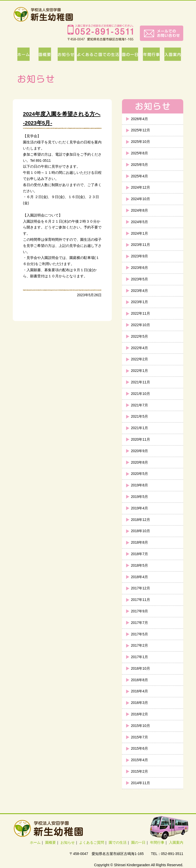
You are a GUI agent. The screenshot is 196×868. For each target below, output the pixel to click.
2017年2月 (139, 645)
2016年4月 (139, 691)
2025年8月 (139, 153)
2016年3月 (139, 703)
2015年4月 (139, 760)
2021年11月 (140, 382)
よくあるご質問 (92, 842)
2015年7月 (139, 737)
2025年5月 (139, 165)
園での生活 (118, 842)
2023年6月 (139, 268)
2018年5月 (139, 565)
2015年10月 (140, 726)
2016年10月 (140, 668)
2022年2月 (139, 359)
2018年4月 (139, 577)
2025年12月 (140, 130)
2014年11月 (140, 783)
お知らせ (68, 842)
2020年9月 (139, 451)
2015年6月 (139, 748)
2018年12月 (140, 520)
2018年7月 (139, 554)
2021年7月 (139, 405)
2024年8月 (139, 210)
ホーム (35, 842)
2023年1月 (139, 302)
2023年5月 (139, 279)
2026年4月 (139, 119)
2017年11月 (140, 600)
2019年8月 (139, 485)
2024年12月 (140, 187)
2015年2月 (139, 771)
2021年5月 (139, 416)
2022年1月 (139, 371)
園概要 (51, 842)
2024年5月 (139, 222)
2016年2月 (139, 714)
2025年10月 (140, 142)
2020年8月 (139, 462)
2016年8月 (139, 680)
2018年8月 (139, 542)
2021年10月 (140, 394)
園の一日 (138, 842)
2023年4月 (139, 291)
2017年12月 (140, 588)
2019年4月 (139, 508)
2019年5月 (139, 497)
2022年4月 (139, 348)
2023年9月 (139, 256)
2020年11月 (140, 439)
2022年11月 (140, 313)
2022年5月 (139, 336)
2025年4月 (139, 176)
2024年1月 (139, 233)
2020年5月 (139, 474)
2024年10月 (140, 199)
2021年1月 (139, 428)
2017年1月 (139, 657)
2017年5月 (139, 634)
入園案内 (176, 842)
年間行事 (157, 842)
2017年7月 (139, 623)
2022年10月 (140, 325)
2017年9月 (139, 611)
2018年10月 (140, 531)
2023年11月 (140, 245)
